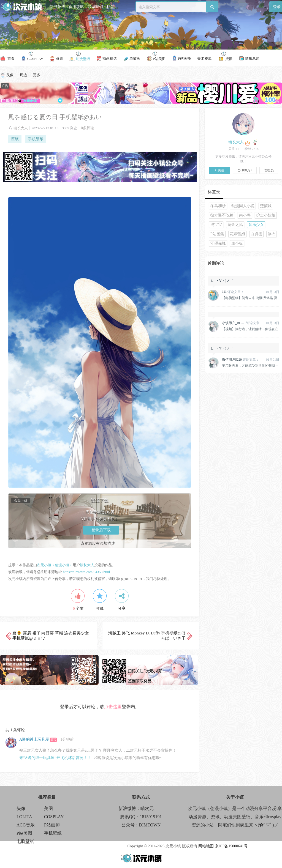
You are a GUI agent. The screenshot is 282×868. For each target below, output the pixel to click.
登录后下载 (101, 530)
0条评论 (88, 128)
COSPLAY (54, 817)
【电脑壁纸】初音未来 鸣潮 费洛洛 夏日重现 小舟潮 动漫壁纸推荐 (250, 298)
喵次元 (147, 808)
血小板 (237, 243)
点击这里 (113, 707)
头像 (21, 808)
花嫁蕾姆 (237, 234)
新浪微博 (57, 7)
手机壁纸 (36, 139)
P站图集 (217, 234)
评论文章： (233, 292)
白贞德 (256, 234)
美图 (48, 808)
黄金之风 (235, 225)
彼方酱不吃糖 (222, 215)
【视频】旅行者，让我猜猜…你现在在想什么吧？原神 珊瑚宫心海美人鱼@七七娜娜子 (250, 329)
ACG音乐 (26, 825)
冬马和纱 (218, 206)
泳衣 (272, 234)
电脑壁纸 (25, 841)
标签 (110, 7)
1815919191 (151, 817)
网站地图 (206, 846)
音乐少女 (256, 225)
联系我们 (95, 7)
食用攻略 (76, 7)
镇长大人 (21, 128)
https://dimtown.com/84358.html (86, 572)
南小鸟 (245, 215)
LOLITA (24, 817)
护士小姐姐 (266, 215)
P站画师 (52, 825)
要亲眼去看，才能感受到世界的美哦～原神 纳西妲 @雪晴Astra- (250, 366)
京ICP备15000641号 (231, 846)
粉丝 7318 (252, 149)
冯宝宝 (216, 225)
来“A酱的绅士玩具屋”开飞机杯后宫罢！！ (55, 758)
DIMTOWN (150, 825)
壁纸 (15, 139)
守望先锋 (218, 243)
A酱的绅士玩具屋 (34, 739)
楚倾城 (266, 206)
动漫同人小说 (243, 206)
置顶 (53, 740)
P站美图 (24, 833)
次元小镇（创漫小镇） (55, 565)
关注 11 (234, 149)
